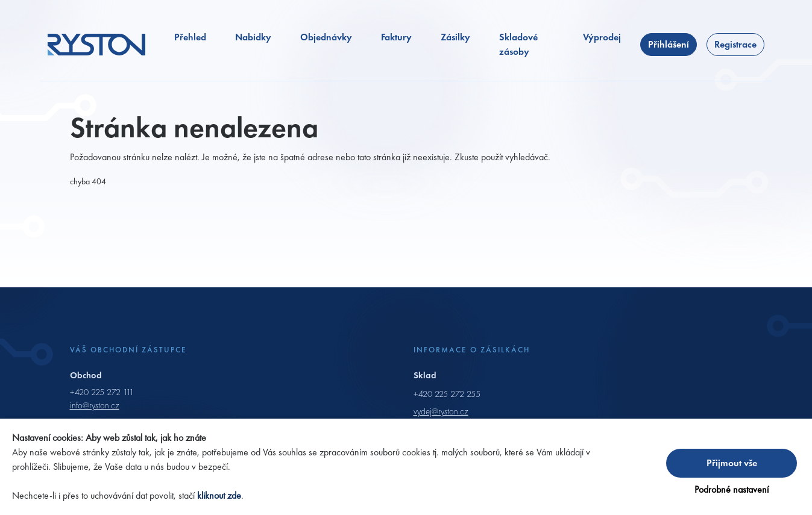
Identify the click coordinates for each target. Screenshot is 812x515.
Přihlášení (669, 44)
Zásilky (455, 37)
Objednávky (326, 37)
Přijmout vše (732, 463)
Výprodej (602, 37)
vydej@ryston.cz (441, 411)
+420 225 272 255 (447, 394)
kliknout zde (219, 495)
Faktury (396, 37)
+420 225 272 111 (102, 392)
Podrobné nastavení (732, 489)
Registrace (735, 44)
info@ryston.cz (95, 405)
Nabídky (253, 37)
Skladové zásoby (518, 44)
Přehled (190, 37)
